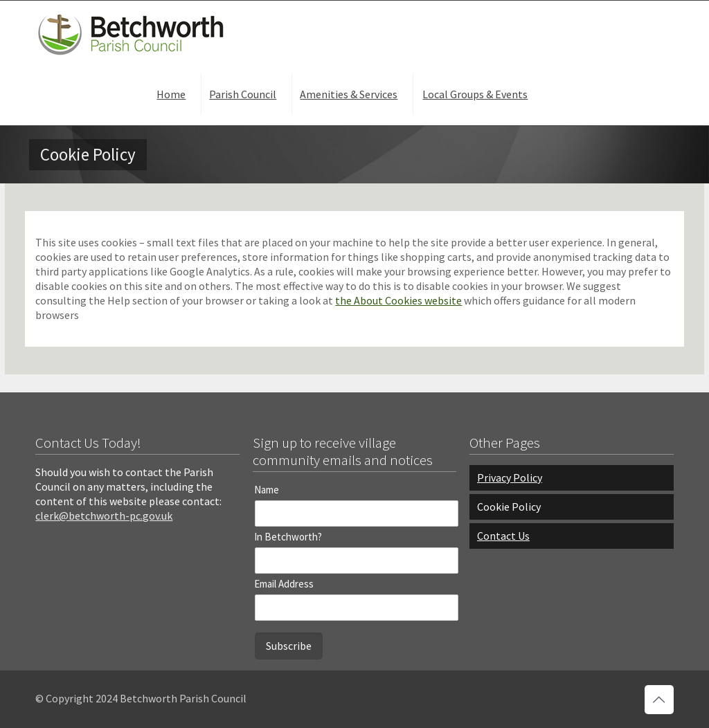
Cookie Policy (509, 507)
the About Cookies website (398, 300)
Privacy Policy (510, 477)
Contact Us (503, 536)
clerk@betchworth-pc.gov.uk (104, 516)
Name (267, 490)
